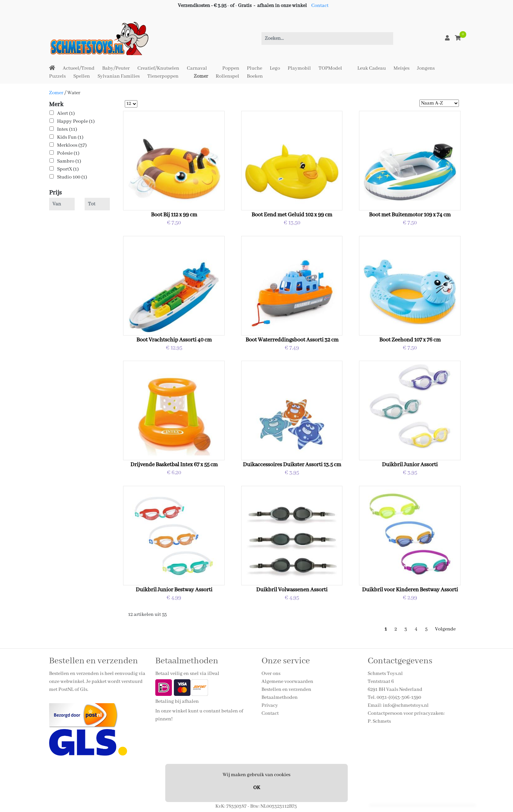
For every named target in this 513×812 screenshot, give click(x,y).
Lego (275, 68)
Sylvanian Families (119, 76)
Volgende (445, 629)
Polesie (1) (68, 153)
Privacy (270, 705)
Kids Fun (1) (70, 137)
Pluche (255, 68)
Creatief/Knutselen (158, 68)
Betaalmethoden (280, 698)
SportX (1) (68, 169)
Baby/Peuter (116, 68)
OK (257, 788)
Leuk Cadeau (372, 68)
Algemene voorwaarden (287, 682)
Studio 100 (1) (72, 177)
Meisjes (402, 68)
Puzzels (57, 76)
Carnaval (197, 68)
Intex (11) (67, 129)
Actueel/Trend (79, 68)
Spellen (82, 76)
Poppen (231, 68)
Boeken (255, 76)
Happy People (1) (76, 121)
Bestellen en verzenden (286, 690)
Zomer (201, 76)
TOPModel (330, 68)
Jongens (426, 68)
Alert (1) (66, 113)
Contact (320, 6)
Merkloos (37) (72, 145)
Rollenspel (227, 76)
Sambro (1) (69, 161)
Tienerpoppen (163, 76)
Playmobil (299, 68)
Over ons (271, 674)
